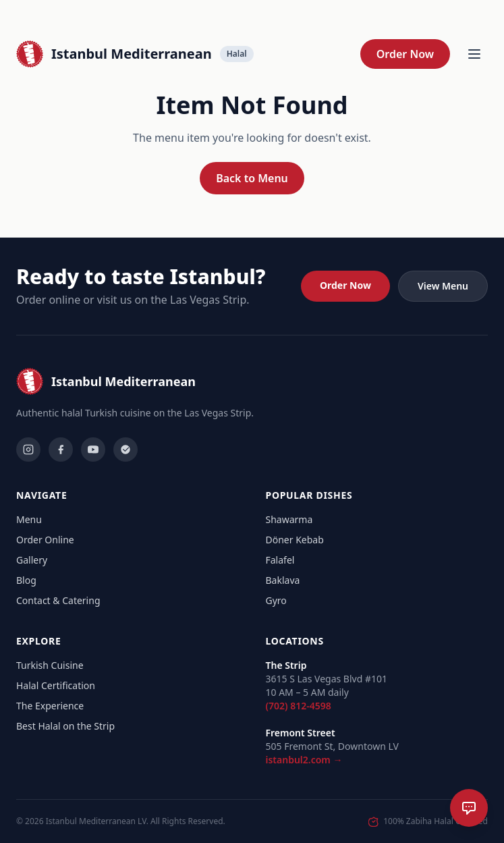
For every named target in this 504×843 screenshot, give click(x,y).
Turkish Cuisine (50, 665)
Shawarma (289, 519)
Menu (29, 519)
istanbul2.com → (304, 760)
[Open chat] (469, 808)
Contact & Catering (58, 600)
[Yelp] (125, 450)
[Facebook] (61, 450)
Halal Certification (56, 685)
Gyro (276, 600)
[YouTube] (93, 450)
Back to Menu (252, 178)
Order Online (45, 540)
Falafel (280, 560)
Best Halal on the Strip (65, 726)
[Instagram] (28, 450)
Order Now (405, 54)
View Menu (443, 286)
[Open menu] (474, 54)
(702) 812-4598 (299, 706)
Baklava (283, 580)
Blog (26, 580)
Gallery (32, 560)
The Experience (50, 706)
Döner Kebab (295, 540)
